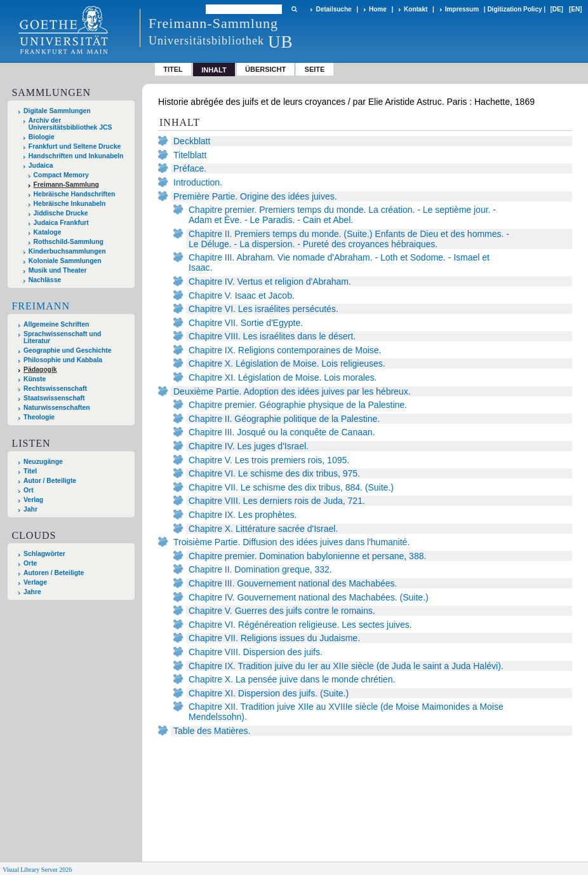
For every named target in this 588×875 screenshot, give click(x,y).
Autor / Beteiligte (50, 481)
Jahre (32, 592)
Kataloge (48, 232)
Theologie (39, 417)
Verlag (33, 500)
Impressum (462, 9)
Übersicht (265, 69)
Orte (30, 563)
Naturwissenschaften (57, 408)
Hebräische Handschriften (75, 194)
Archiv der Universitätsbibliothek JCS (70, 124)
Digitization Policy (514, 9)
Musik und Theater (58, 270)
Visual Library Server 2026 (37, 870)
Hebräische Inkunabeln (70, 204)
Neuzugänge (43, 462)
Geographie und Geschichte (68, 350)
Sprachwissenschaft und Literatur (62, 337)
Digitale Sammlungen (57, 111)
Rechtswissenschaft (55, 389)
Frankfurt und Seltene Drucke (75, 146)
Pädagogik (40, 370)
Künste (35, 379)
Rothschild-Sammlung (69, 242)
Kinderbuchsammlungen (67, 251)
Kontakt (416, 9)
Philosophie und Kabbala (63, 360)
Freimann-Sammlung (66, 185)
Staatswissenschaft (54, 398)
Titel (173, 69)
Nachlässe (45, 280)
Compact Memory (61, 175)
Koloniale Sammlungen (65, 261)
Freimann (41, 306)
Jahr (30, 509)
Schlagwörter (44, 554)
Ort (29, 490)
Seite (315, 69)
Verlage (35, 582)
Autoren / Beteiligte (54, 573)
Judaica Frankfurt (61, 223)
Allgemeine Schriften (56, 324)
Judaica (41, 166)
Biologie (42, 137)
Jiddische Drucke (61, 213)
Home (378, 9)
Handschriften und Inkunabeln (76, 156)
